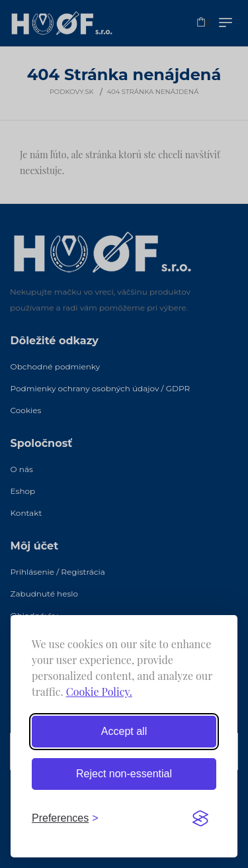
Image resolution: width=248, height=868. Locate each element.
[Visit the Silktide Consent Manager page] (200, 818)
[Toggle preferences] (65, 818)
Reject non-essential (124, 774)
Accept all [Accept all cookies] (124, 731)
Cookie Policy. (99, 692)
